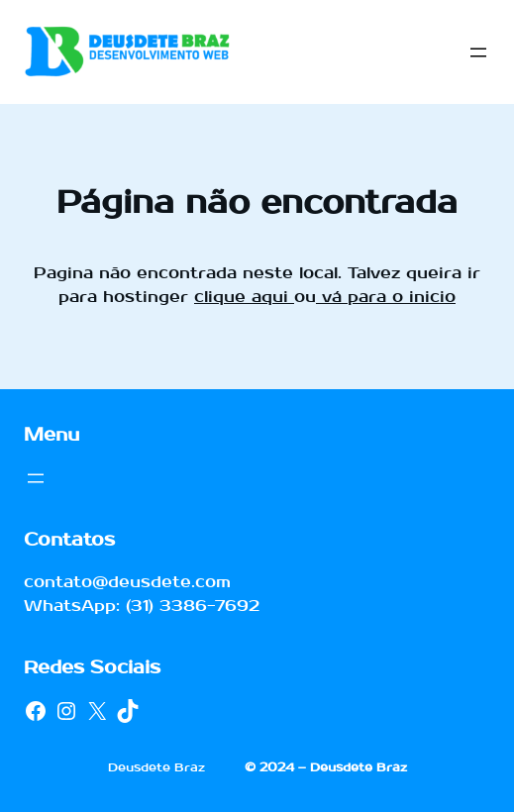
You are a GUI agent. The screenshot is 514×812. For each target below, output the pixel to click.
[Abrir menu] (478, 52)
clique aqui (244, 297)
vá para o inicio (386, 297)
